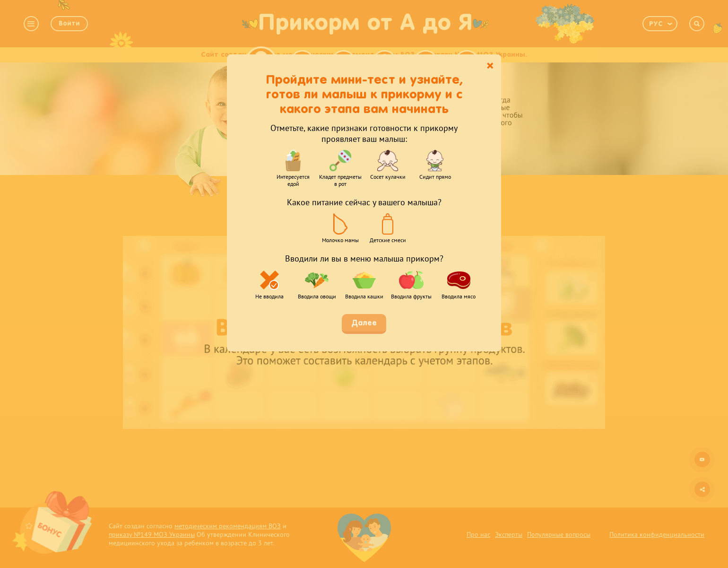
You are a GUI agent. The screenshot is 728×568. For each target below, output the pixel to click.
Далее (364, 323)
